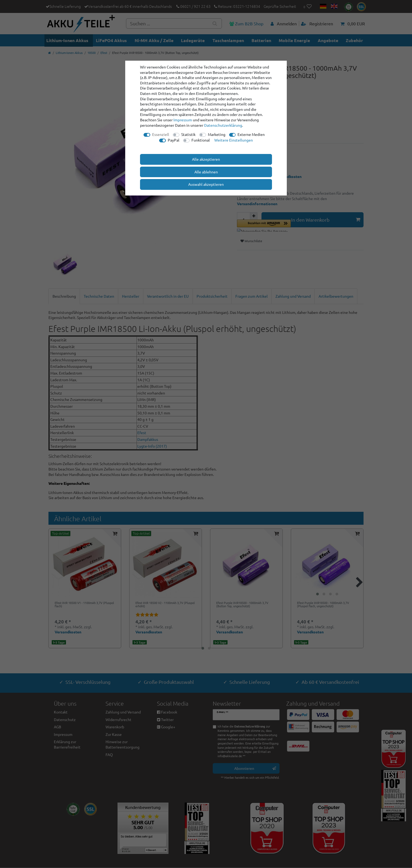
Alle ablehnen (206, 172)
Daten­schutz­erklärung (223, 125)
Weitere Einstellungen (234, 140)
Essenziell (161, 134)
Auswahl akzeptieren (206, 184)
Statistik (188, 134)
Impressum (183, 120)
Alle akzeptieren (206, 159)
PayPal (174, 140)
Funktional (201, 140)
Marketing (217, 134)
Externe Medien (251, 134)
